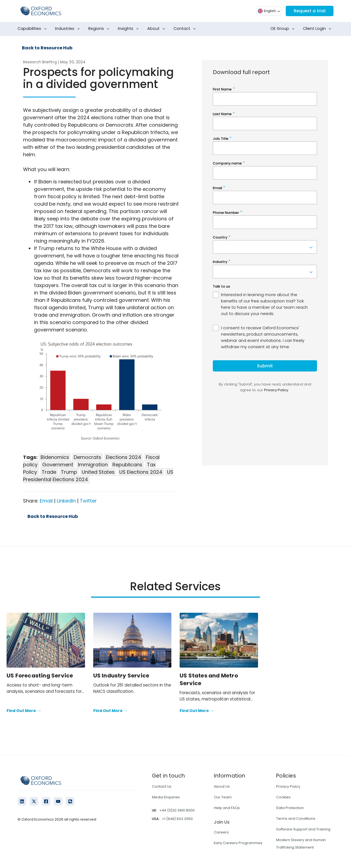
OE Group (284, 29)
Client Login (318, 29)
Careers (221, 832)
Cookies (283, 797)
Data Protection (290, 808)
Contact (186, 29)
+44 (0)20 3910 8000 (177, 810)
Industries (69, 29)
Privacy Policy (288, 786)
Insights (129, 29)
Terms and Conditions (296, 819)
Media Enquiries (166, 797)
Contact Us (162, 786)
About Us (222, 786)
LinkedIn (66, 501)
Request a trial (309, 11)
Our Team (223, 797)
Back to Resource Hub (47, 48)
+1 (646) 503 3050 (177, 819)
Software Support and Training (303, 829)
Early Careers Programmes (238, 843)
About (157, 29)
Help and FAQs (227, 808)
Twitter (88, 501)
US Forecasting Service (40, 676)
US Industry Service (121, 676)
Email (46, 501)
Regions (100, 29)
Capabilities (33, 29)
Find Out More (24, 711)
